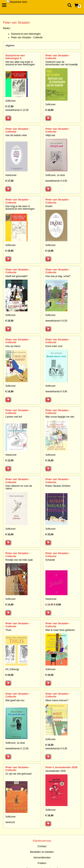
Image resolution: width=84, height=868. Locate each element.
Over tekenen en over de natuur (19, 487)
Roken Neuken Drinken (58, 486)
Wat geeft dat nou (15, 700)
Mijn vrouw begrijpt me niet (60, 417)
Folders (42, 863)
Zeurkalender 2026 (56, 771)
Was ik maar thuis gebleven (60, 630)
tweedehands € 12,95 (17, 749)
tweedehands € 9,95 (56, 181)
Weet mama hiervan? (57, 700)
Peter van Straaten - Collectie (27, 37)
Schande (50, 560)
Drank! (49, 206)
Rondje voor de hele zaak (19, 560)
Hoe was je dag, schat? (58, 276)
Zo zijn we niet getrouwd (18, 774)
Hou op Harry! (13, 346)
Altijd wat (50, 135)
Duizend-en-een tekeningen (26, 34)
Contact (42, 846)
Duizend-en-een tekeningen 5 (15, 57)
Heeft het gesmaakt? (17, 276)
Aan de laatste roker (16, 135)
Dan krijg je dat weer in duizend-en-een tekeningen (20, 208)
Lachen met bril (14, 417)
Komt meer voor (54, 346)
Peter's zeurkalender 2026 (61, 767)
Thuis (8, 630)
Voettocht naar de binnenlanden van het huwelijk (62, 63)
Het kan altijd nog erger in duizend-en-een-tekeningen (20, 63)
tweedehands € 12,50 (17, 110)
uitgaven (10, 46)
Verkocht (10, 822)
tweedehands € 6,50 (56, 321)
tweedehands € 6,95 (56, 749)
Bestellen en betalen (42, 852)
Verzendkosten (42, 857)
